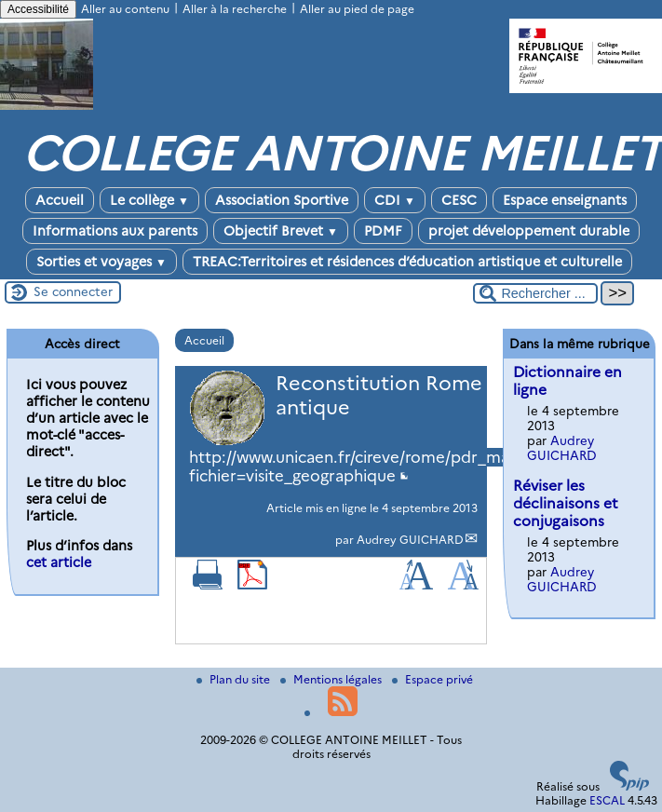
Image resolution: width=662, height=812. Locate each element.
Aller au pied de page (357, 9)
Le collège (149, 200)
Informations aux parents (115, 231)
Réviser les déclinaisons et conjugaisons (566, 503)
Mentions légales (332, 679)
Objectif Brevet (281, 231)
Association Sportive (282, 200)
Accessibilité (38, 9)
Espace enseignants (565, 200)
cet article (59, 562)
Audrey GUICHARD (410, 540)
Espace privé (432, 679)
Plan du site (235, 679)
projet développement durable (529, 231)
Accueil (60, 200)
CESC (459, 200)
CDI (395, 200)
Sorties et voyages (101, 262)
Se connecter (73, 291)
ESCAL (607, 800)
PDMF (383, 231)
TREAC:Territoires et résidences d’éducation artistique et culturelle (407, 262)
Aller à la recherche (235, 9)
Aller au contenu (125, 9)
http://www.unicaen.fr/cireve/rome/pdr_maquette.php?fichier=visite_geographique (396, 467)
